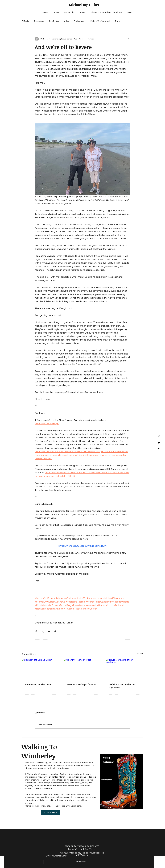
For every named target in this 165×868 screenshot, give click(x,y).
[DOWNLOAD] (51, 813)
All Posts (25, 21)
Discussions (39, 21)
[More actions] (129, 39)
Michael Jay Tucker (84, 5)
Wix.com (84, 855)
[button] (140, 21)
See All (140, 654)
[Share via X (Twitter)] (42, 631)
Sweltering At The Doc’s (38, 684)
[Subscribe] (81, 862)
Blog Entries (54, 21)
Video (66, 21)
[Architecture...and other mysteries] (124, 669)
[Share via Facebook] (36, 631)
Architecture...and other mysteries (122, 686)
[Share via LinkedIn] (49, 631)
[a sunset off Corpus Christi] (41, 669)
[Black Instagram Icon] (159, 449)
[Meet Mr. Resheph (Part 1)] (83, 669)
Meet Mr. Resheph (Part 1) (81, 684)
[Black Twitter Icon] (159, 443)
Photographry (80, 21)
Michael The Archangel (100, 21)
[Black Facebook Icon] (159, 436)
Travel (118, 21)
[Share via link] (55, 631)
